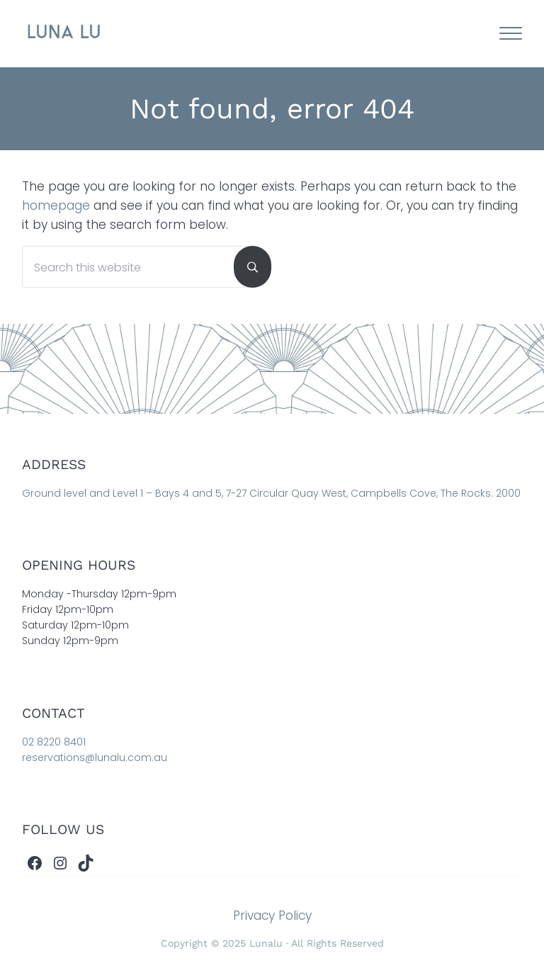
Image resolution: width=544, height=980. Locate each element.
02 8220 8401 (54, 742)
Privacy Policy (272, 916)
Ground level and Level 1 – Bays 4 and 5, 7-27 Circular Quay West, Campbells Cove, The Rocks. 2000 (271, 493)
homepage (56, 205)
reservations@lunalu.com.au (95, 757)
